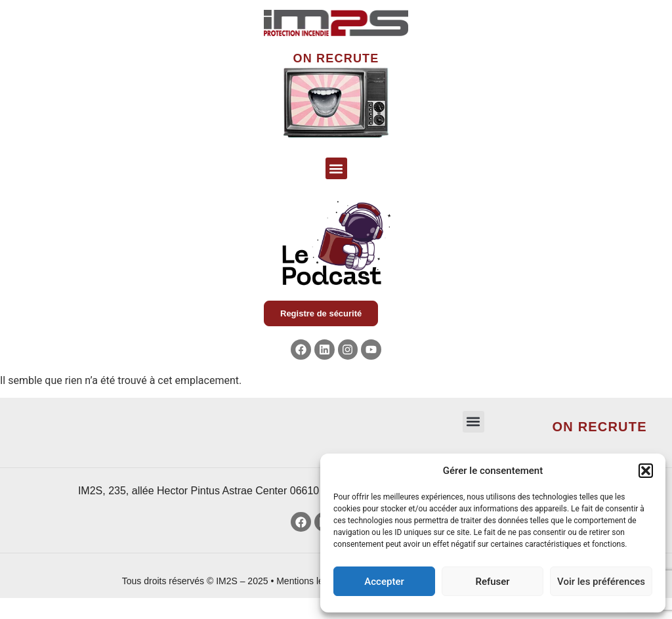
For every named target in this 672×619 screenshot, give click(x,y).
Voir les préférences (601, 582)
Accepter (384, 582)
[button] (646, 471)
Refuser (492, 582)
